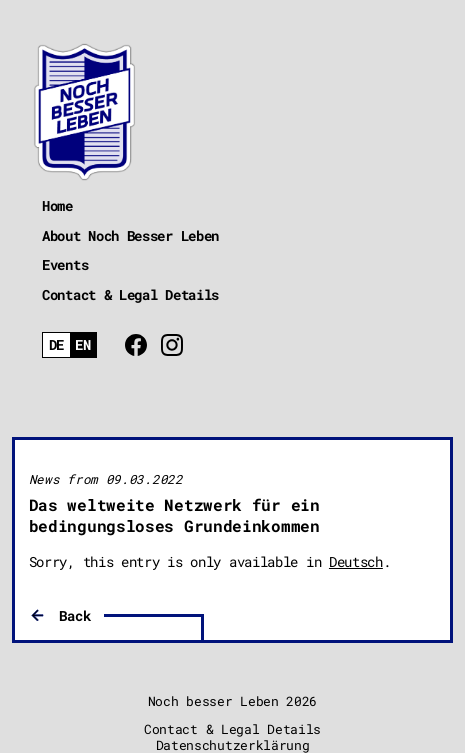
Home (57, 205)
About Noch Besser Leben (130, 235)
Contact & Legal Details (130, 294)
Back (74, 615)
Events (65, 264)
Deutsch (356, 561)
